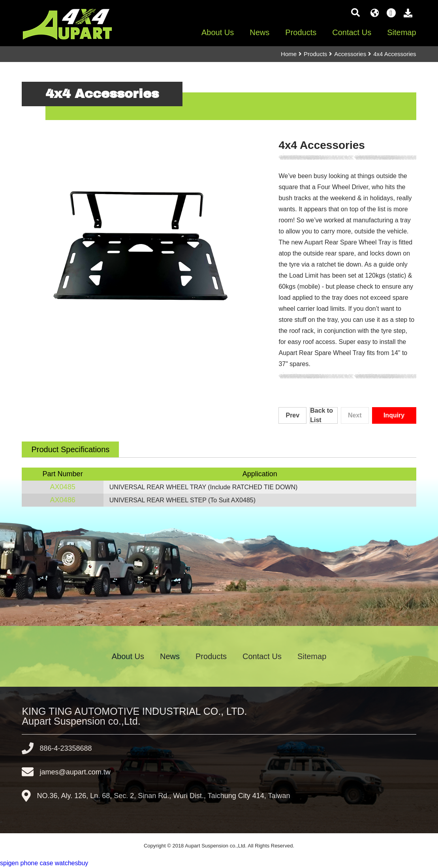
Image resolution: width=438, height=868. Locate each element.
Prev (292, 415)
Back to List (321, 415)
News (259, 32)
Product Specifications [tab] (70, 449)
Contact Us (352, 32)
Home (289, 54)
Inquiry (394, 415)
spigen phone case (26, 863)
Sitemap (401, 32)
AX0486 (63, 500)
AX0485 (63, 487)
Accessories (350, 54)
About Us (218, 32)
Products (301, 32)
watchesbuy (72, 863)
